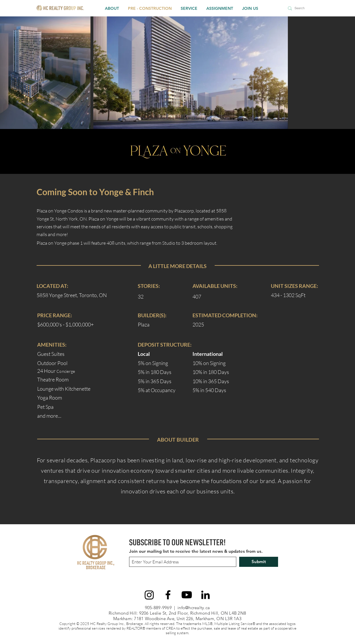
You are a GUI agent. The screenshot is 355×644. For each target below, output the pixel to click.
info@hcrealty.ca (194, 608)
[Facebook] (168, 595)
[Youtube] (187, 595)
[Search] (301, 8)
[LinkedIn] (205, 595)
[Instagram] (149, 595)
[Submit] (259, 562)
